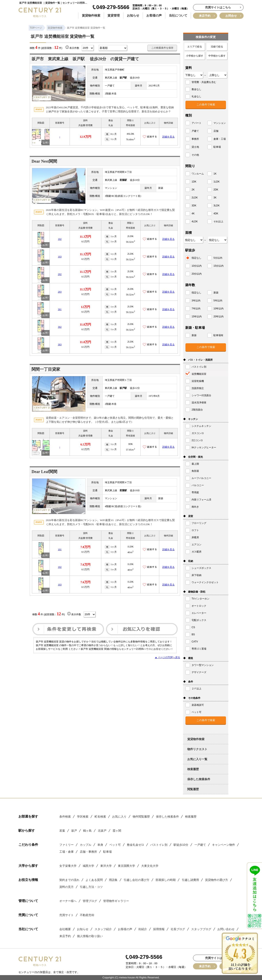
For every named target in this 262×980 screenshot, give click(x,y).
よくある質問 (94, 880)
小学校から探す (195, 56)
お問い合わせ (226, 929)
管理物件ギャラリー (116, 901)
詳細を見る (168, 137)
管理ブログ (90, 901)
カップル (86, 845)
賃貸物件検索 (91, 15)
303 (60, 345)
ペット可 (115, 845)
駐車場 (107, 852)
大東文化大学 (150, 866)
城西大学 (88, 866)
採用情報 (159, 929)
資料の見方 (67, 887)
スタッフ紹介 (103, 929)
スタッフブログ (201, 929)
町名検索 (100, 817)
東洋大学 (106, 866)
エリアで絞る (195, 47)
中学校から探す (217, 56)
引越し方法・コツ (91, 887)
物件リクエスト (197, 749)
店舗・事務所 (88, 852)
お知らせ (133, 15)
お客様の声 (154, 15)
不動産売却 (87, 915)
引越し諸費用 (190, 880)
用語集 (113, 880)
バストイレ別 (159, 845)
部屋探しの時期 (166, 880)
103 (60, 257)
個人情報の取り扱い (90, 936)
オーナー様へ (68, 901)
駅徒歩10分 (181, 845)
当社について (178, 15)
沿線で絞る (217, 47)
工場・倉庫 (67, 852)
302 (60, 327)
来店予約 (205, 16)
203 (60, 292)
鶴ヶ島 (87, 831)
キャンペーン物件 (224, 845)
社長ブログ (178, 929)
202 (60, 274)
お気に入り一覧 (197, 759)
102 (60, 239)
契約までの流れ (69, 880)
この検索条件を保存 (162, 48)
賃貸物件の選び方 (217, 880)
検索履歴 (193, 769)
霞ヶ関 (117, 831)
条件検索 (65, 817)
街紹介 (143, 929)
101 (60, 549)
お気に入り (119, 817)
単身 (100, 845)
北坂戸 (102, 831)
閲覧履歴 (193, 789)
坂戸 (74, 831)
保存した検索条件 (199, 779)
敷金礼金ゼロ (136, 845)
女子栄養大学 (68, 866)
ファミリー (67, 845)
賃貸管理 (114, 15)
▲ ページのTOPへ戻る (167, 657)
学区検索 (83, 817)
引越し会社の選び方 (137, 880)
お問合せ (231, 16)
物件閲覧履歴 (141, 817)
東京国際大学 (126, 866)
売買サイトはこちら (218, 7)
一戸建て (200, 845)
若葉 (62, 831)
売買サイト (67, 915)
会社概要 (65, 929)
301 (60, 309)
